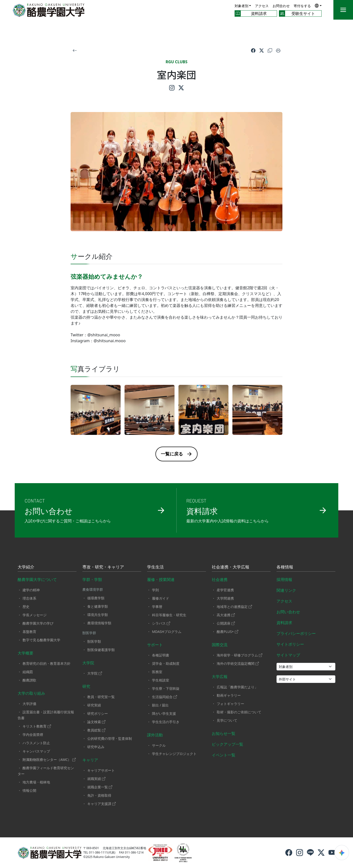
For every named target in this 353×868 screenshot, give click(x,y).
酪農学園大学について (37, 579)
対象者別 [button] (241, 6)
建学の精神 (31, 590)
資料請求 (284, 623)
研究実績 (94, 705)
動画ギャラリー (229, 695)
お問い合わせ (288, 612)
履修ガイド (161, 598)
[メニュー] (343, 10)
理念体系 (29, 598)
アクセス (262, 6)
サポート (155, 645)
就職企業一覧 (100, 787)
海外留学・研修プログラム (240, 655)
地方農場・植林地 (36, 782)
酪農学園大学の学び (38, 623)
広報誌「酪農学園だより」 (237, 687)
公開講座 (226, 623)
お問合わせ (281, 6)
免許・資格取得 (99, 795)
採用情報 (284, 579)
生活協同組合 (164, 697)
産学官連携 (225, 590)
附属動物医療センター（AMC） (49, 760)
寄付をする (302, 6)
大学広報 (220, 677)
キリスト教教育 (37, 726)
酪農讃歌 (29, 680)
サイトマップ (288, 655)
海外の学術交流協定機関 (238, 663)
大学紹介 (26, 567)
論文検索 (96, 722)
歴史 (26, 607)
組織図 (28, 672)
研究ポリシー (98, 713)
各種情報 (285, 567)
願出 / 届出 (160, 705)
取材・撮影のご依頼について (239, 712)
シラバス (161, 623)
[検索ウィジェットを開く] (342, 853)
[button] (318, 6)
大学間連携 (225, 598)
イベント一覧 (224, 755)
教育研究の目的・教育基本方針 (47, 663)
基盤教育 (29, 632)
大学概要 (25, 653)
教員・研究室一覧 (101, 697)
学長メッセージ (35, 615)
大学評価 (29, 704)
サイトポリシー (290, 644)
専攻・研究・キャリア (103, 567)
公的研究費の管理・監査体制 (110, 738)
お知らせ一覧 (224, 733)
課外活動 (155, 735)
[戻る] (75, 50)
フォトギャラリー (230, 704)
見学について (227, 720)
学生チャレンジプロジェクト (174, 754)
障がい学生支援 (164, 713)
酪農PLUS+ (227, 632)
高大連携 (226, 615)
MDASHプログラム (167, 632)
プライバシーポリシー (296, 633)
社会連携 (220, 579)
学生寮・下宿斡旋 (166, 688)
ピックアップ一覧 (227, 744)
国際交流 (220, 645)
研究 (86, 686)
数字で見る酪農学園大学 (41, 640)
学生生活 (155, 567)
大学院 (88, 663)
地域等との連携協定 (234, 607)
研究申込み (96, 747)
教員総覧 (96, 730)
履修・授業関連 (161, 579)
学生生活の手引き (166, 722)
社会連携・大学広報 (231, 567)
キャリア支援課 (101, 804)
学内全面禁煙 (33, 735)
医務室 (157, 672)
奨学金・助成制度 (166, 663)
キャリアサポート (101, 770)
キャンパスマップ (36, 751)
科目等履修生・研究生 (169, 615)
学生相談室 (161, 680)
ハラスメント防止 (36, 743)
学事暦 (157, 607)
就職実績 (96, 779)
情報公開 (29, 790)
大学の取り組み (31, 693)
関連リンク (286, 590)
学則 (155, 590)
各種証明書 (161, 655)
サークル (159, 745)
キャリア (90, 760)
